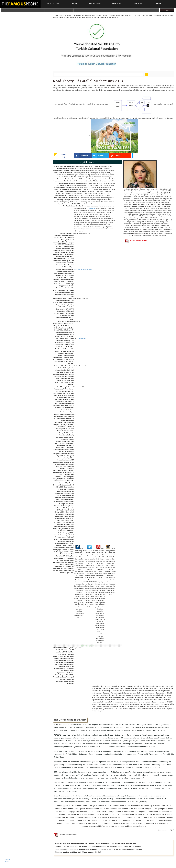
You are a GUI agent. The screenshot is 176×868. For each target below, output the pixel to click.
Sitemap (7, 859)
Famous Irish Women (85, 269)
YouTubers (92, 208)
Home (7, 861)
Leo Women (82, 339)
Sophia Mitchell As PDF (136, 241)
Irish (75, 269)
